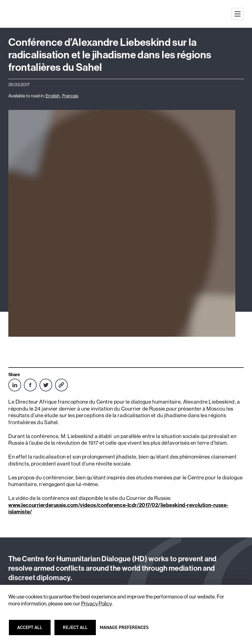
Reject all (79, 630)
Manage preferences (124, 630)
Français (70, 96)
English (53, 96)
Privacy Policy (96, 603)
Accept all (33, 630)
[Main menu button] (238, 14)
